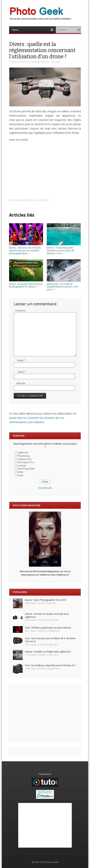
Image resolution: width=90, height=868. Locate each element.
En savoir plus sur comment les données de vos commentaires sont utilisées (43, 418)
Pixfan (24, 140)
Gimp (20, 472)
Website (21, 383)
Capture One (24, 459)
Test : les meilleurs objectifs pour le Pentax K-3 (50, 665)
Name (21, 360)
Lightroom (23, 452)
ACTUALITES (43, 62)
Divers (44, 200)
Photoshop (23, 456)
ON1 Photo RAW (26, 469)
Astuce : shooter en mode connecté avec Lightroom (47, 615)
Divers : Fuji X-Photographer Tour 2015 (46, 600)
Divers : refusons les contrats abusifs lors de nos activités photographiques (26, 249)
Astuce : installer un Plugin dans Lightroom (48, 652)
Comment (20, 310)
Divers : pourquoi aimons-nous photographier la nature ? (26, 284)
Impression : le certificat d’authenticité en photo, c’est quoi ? (64, 285)
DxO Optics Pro (26, 462)
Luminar (22, 465)
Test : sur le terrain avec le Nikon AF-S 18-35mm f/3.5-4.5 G (50, 640)
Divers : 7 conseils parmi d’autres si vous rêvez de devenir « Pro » (64, 249)
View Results (45, 488)
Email (22, 372)
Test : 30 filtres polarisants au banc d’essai (48, 628)
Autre (20, 475)
